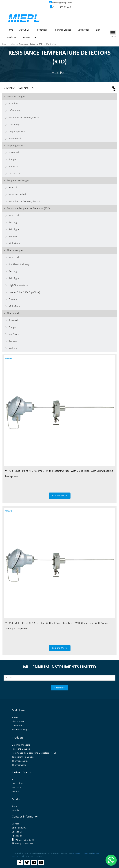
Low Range (14, 125)
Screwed (13, 320)
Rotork (15, 792)
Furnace (13, 299)
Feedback (17, 836)
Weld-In (13, 348)
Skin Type (14, 230)
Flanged (13, 160)
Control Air (18, 784)
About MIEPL (19, 722)
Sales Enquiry (19, 828)
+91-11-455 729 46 (23, 840)
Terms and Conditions (81, 853)
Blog (98, 30)
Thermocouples (15, 251)
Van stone (14, 334)
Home (10, 30)
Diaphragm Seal (17, 132)
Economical (15, 139)
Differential (15, 111)
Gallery (16, 806)
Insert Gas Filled (17, 195)
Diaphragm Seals (16, 146)
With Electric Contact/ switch (24, 202)
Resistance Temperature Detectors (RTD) (28, 209)
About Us (25, 30)
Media (11, 38)
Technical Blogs (20, 730)
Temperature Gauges (18, 181)
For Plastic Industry (19, 265)
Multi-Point (15, 244)
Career (16, 824)
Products (43, 30)
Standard (14, 104)
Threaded (14, 153)
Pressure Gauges (16, 97)
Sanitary (13, 237)
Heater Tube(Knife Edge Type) (24, 292)
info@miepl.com (23, 844)
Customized (15, 174)
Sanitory (13, 167)
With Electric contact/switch (24, 118)
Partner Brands (63, 30)
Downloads (83, 30)
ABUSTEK (17, 788)
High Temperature (18, 285)
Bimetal (13, 188)
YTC (14, 780)
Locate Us (17, 832)
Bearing (13, 223)
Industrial (14, 216)
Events (15, 810)
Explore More (60, 496)
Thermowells (14, 313)
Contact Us (29, 38)
